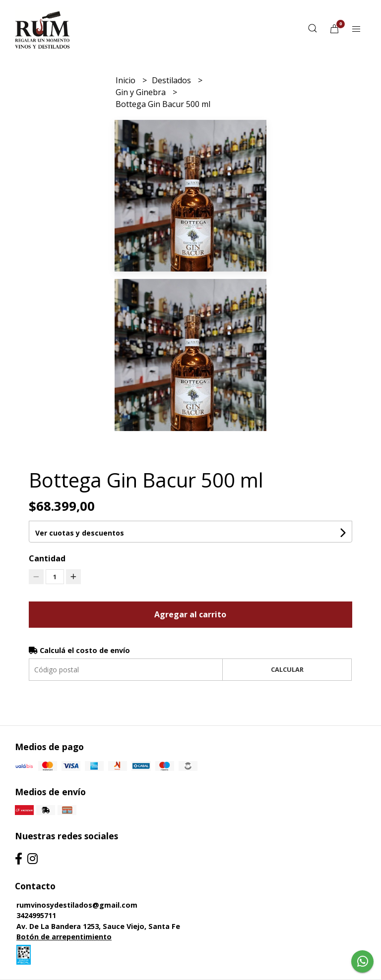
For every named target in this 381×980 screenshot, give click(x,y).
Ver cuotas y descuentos (80, 533)
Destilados (172, 80)
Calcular (287, 669)
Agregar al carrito (190, 614)
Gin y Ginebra (142, 92)
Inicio (127, 80)
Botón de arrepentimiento (64, 937)
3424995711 (36, 915)
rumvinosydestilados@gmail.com (77, 905)
